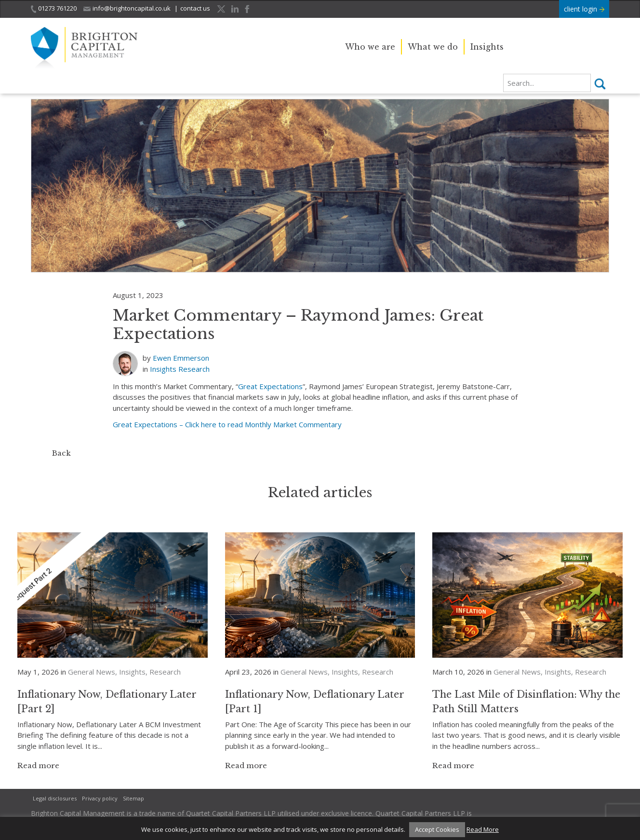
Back (61, 453)
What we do (433, 47)
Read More (483, 829)
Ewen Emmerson (181, 358)
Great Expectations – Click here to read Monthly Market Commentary (227, 424)
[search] (547, 83)
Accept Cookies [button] (437, 829)
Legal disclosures (55, 798)
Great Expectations (270, 386)
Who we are (370, 47)
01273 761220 (54, 8)
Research (194, 369)
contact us (195, 8)
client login (584, 9)
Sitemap (133, 798)
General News (92, 672)
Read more (38, 765)
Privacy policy (100, 798)
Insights (487, 47)
